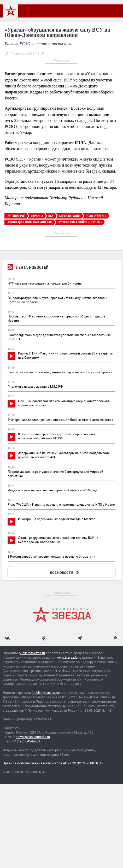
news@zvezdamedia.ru (33, 737)
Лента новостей (28, 268)
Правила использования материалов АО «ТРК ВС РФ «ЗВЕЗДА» (53, 763)
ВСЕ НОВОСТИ (65, 573)
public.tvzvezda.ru (32, 653)
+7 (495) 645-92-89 (26, 741)
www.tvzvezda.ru (69, 657)
